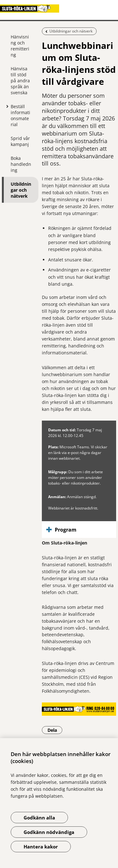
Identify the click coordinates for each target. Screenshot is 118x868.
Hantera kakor (41, 847)
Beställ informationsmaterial (20, 115)
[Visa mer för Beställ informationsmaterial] (6, 106)
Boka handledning (21, 164)
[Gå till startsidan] (59, 9)
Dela (55, 730)
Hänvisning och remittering (20, 46)
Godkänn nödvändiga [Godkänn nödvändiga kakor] (49, 832)
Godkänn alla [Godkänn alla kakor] (39, 818)
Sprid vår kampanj (20, 141)
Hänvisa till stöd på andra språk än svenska (20, 81)
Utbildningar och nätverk (21, 190)
